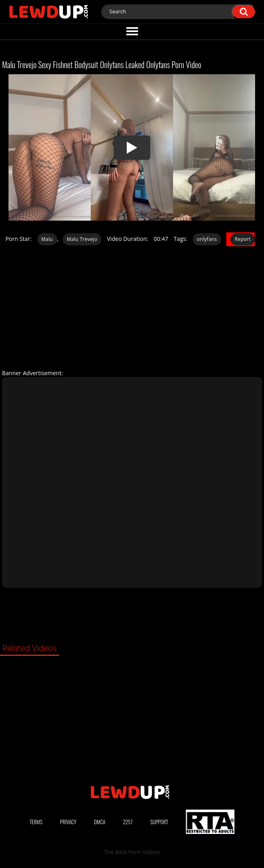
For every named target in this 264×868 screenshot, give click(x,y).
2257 (128, 822)
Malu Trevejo (82, 239)
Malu (47, 239)
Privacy (68, 822)
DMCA (100, 822)
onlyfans (207, 239)
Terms (36, 822)
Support (159, 822)
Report (243, 239)
